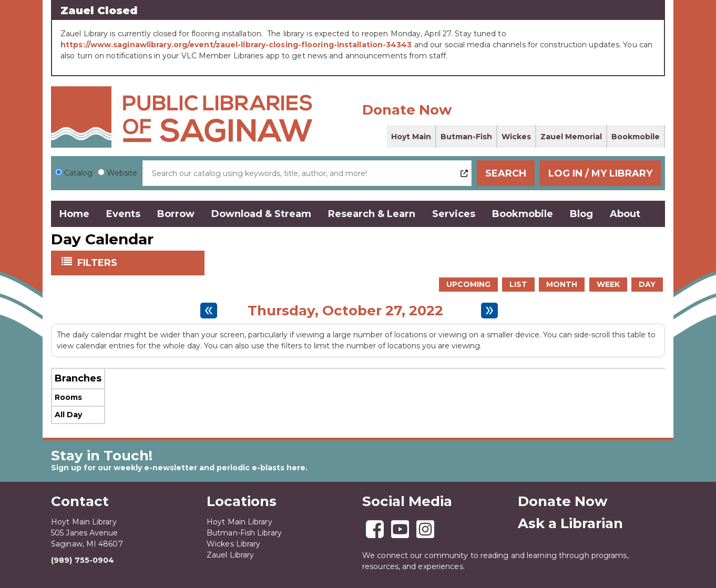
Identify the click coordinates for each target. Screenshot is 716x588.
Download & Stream (261, 214)
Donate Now (407, 110)
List (518, 284)
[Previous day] (209, 311)
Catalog (78, 173)
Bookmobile (636, 137)
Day (647, 284)
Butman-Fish (466, 137)
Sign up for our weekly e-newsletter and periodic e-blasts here (178, 468)
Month (562, 284)
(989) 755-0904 (83, 560)
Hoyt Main (411, 137)
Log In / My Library (600, 173)
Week (608, 284)
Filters (98, 262)
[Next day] (489, 311)
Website (122, 173)
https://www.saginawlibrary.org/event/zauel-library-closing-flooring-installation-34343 (236, 45)
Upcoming (468, 284)
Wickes (516, 137)
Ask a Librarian (570, 523)
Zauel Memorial (571, 137)
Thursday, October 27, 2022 (345, 311)
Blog (581, 214)
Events (123, 214)
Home (74, 214)
